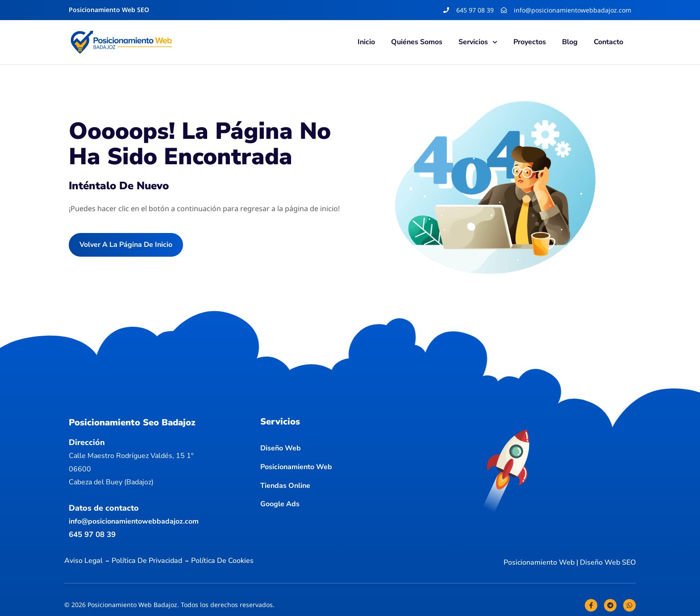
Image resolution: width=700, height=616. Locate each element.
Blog (570, 42)
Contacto (608, 42)
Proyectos (530, 42)
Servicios (478, 42)
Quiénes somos (417, 42)
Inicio (366, 42)
